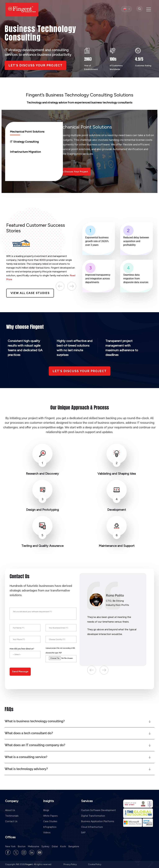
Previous (60, 286)
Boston (22, 846)
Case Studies (50, 821)
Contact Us (11, 821)
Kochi (63, 846)
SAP (83, 833)
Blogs (46, 810)
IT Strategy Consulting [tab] (24, 142)
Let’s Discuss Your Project (73, 172)
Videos (47, 833)
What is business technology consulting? (35, 721)
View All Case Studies (30, 293)
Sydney (45, 846)
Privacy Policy (70, 864)
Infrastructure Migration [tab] (25, 152)
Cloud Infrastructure (92, 827)
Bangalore (74, 846)
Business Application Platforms (98, 821)
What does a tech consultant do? (29, 733)
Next (72, 286)
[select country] (126, 9)
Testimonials (12, 816)
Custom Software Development (98, 810)
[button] (79, 721)
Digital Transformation (93, 816)
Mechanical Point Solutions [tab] (27, 132)
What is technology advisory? (26, 769)
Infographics (50, 827)
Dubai (55, 846)
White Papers (50, 816)
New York (10, 846)
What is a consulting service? (26, 757)
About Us (10, 810)
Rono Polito (115, 595)
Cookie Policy (95, 864)
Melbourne (33, 846)
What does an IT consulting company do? (35, 745)
